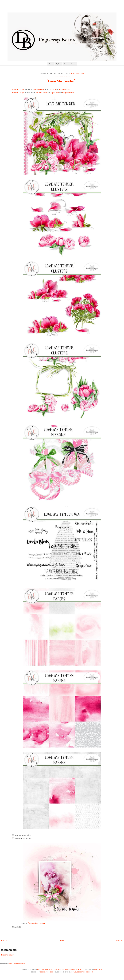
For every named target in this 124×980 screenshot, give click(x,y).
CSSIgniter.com (47, 972)
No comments (78, 74)
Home (51, 64)
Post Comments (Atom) (17, 964)
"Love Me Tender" (39, 89)
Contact (73, 64)
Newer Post (5, 940)
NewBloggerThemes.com (82, 972)
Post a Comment (8, 955)
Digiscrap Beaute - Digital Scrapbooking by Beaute (60, 970)
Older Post (120, 940)
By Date (58, 64)
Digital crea (53, 89)
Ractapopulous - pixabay (36, 923)
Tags (66, 64)
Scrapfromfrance (65, 89)
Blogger (98, 970)
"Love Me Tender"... (62, 81)
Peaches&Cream (62, 76)
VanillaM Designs (18, 89)
